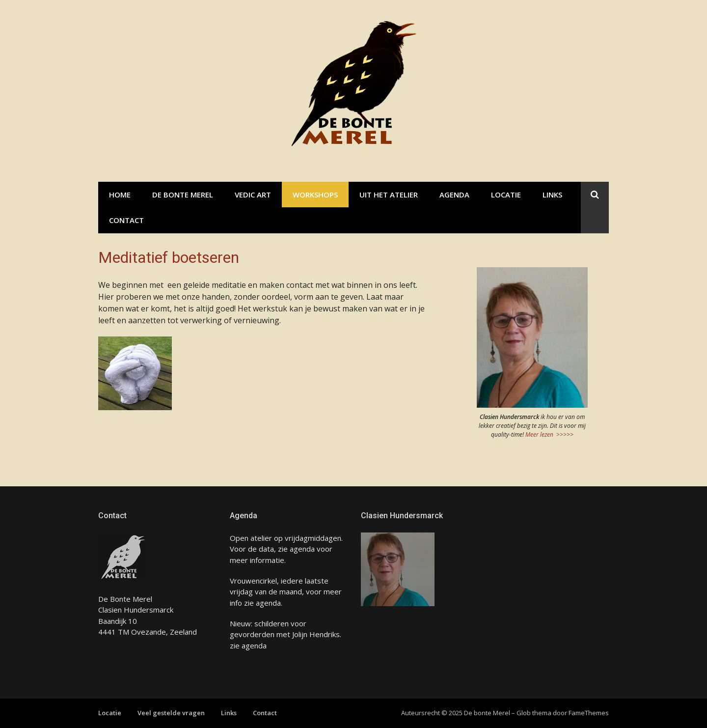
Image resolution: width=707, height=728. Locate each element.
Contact (126, 220)
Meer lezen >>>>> (549, 434)
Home (120, 195)
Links (552, 195)
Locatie (506, 195)
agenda (302, 549)
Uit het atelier (389, 195)
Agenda (454, 195)
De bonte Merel (183, 195)
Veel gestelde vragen (171, 713)
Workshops (315, 195)
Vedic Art (253, 195)
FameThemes (589, 713)
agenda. (268, 603)
